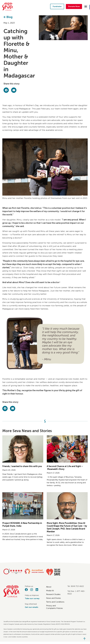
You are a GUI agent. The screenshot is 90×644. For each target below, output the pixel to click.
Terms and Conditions (55, 602)
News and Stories (53, 598)
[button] (86, 7)
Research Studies (53, 594)
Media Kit (50, 591)
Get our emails (32, 607)
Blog (9, 17)
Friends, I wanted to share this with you (22, 466)
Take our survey (32, 598)
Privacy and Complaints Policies (54, 607)
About (49, 587)
